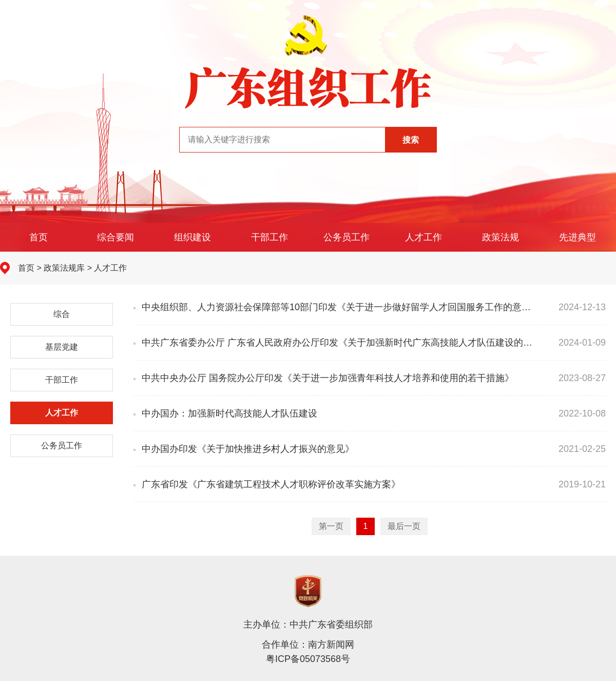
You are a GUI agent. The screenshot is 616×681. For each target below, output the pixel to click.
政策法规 (500, 237)
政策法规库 (64, 268)
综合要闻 (115, 237)
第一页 (331, 526)
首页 (38, 237)
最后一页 (404, 526)
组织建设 (192, 237)
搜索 (411, 140)
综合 (62, 314)
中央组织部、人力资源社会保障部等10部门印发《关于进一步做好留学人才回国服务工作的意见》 (337, 307)
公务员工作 (346, 237)
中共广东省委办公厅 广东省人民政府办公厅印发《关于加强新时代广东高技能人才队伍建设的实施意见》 (351, 343)
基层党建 (62, 347)
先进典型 (577, 237)
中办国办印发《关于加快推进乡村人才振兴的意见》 (244, 449)
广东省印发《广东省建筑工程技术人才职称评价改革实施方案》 (267, 484)
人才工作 (423, 237)
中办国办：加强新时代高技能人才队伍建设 (225, 413)
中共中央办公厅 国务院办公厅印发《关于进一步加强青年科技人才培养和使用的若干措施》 (324, 378)
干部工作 (269, 237)
